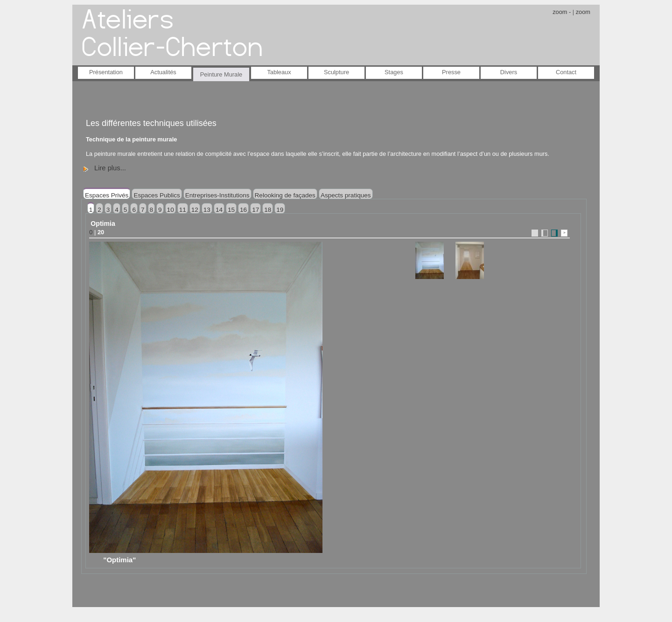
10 (171, 210)
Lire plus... (110, 168)
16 (243, 210)
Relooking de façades (285, 195)
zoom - (562, 12)
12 (195, 210)
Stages (394, 72)
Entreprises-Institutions (217, 195)
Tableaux (279, 72)
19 (280, 210)
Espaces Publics (157, 195)
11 (183, 210)
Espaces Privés (107, 195)
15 (231, 210)
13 (207, 210)
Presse (451, 72)
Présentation (106, 72)
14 (219, 210)
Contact (566, 72)
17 (255, 210)
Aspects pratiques (346, 195)
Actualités (163, 72)
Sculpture (336, 72)
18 (268, 210)
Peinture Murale (221, 74)
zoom (583, 12)
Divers (509, 72)
